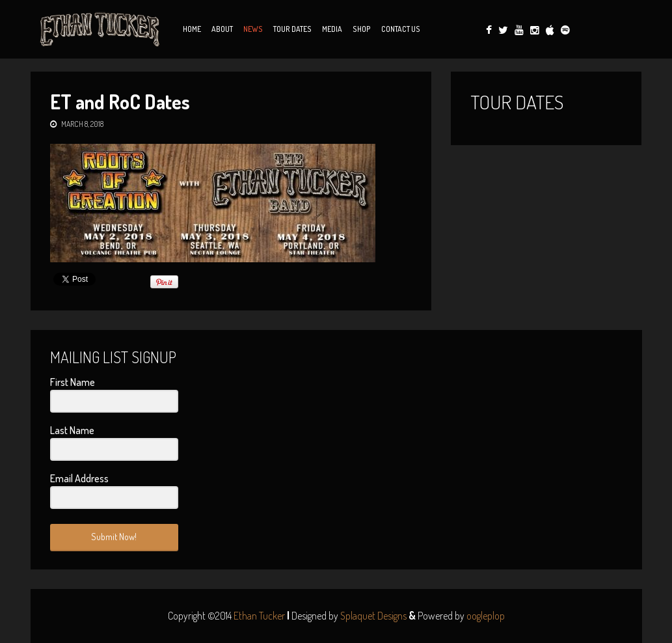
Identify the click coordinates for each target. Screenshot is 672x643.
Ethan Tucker (259, 616)
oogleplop (486, 616)
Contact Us (401, 29)
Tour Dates (292, 29)
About (222, 29)
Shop (362, 29)
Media (332, 29)
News (253, 29)
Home (192, 29)
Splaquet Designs (373, 616)
